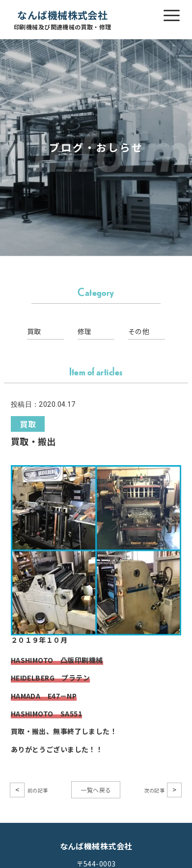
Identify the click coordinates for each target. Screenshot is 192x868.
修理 (85, 331)
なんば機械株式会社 (63, 20)
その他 (139, 331)
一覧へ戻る (96, 790)
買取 (34, 331)
